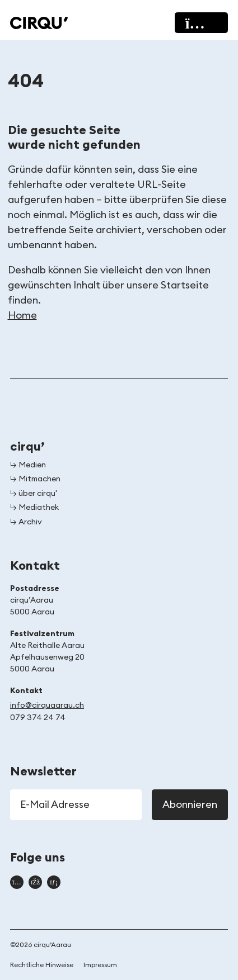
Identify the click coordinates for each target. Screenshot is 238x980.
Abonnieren (190, 804)
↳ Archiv (26, 522)
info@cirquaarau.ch (47, 706)
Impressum (100, 965)
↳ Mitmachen (35, 479)
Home (22, 315)
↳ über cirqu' (34, 494)
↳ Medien (28, 465)
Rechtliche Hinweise (42, 965)
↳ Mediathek (34, 508)
